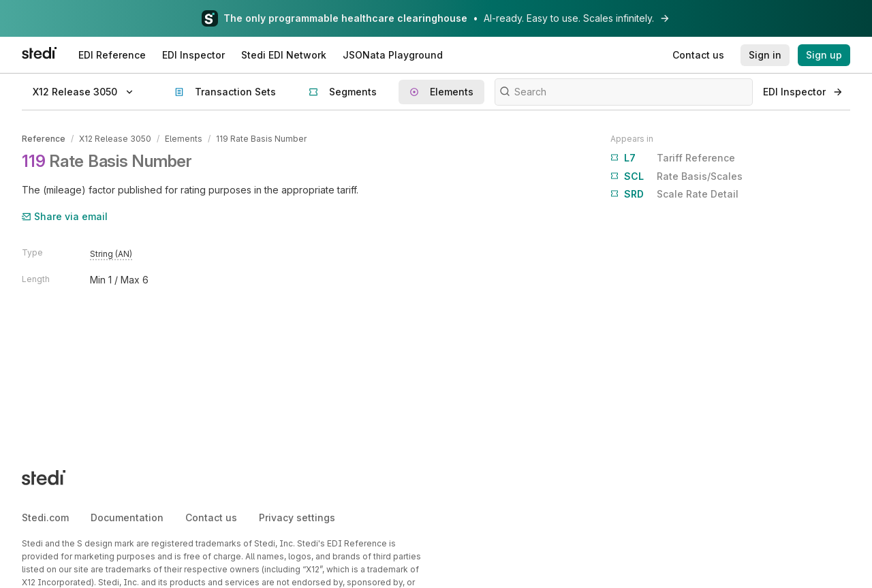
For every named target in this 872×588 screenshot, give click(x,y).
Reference (44, 139)
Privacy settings (297, 517)
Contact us (211, 517)
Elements (184, 139)
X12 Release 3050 (115, 139)
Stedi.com (45, 517)
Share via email (65, 216)
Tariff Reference (673, 158)
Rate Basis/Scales (676, 176)
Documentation (127, 517)
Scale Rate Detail (674, 194)
